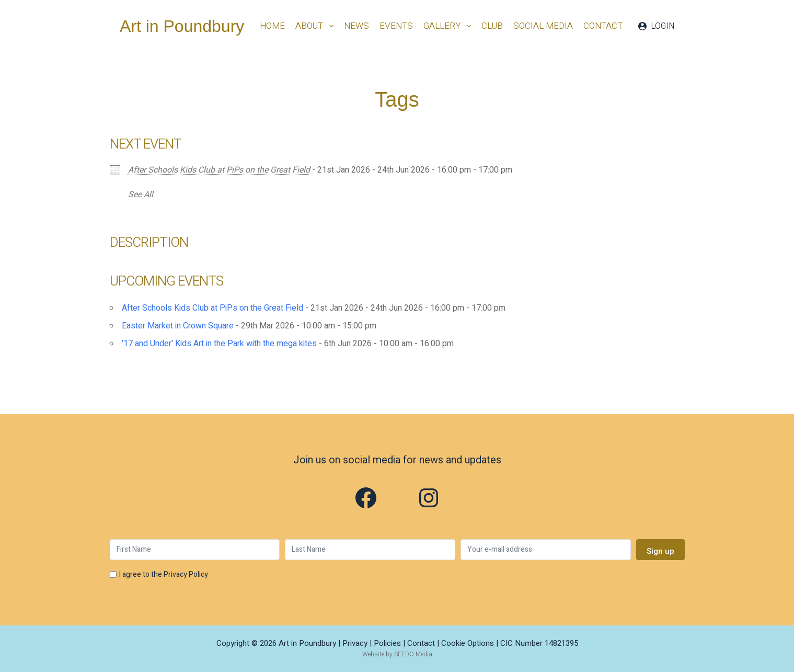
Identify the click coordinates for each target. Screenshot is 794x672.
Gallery (449, 26)
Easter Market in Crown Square (178, 326)
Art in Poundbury (182, 26)
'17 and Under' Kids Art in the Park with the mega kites (219, 344)
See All (141, 195)
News (356, 26)
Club (492, 26)
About (316, 26)
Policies (387, 643)
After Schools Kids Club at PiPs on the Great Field (219, 170)
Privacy (355, 643)
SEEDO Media (413, 654)
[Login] (656, 26)
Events (396, 26)
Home (272, 26)
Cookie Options (468, 643)
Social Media (543, 26)
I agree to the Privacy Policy (164, 574)
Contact (603, 26)
